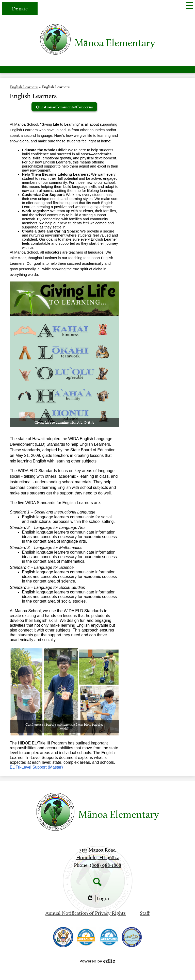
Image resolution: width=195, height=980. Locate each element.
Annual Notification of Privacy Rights (86, 913)
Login (98, 898)
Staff (145, 913)
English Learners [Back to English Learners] (24, 87)
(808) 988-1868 (105, 865)
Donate (20, 9)
